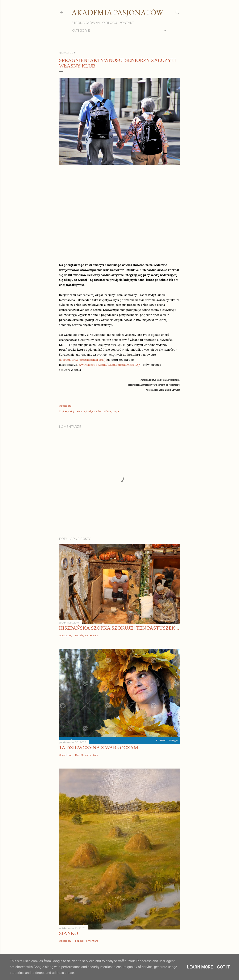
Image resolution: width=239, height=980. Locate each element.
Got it (224, 967)
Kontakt (127, 23)
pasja (116, 411)
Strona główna (86, 23)
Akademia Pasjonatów (117, 12)
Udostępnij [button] (66, 406)
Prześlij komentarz (87, 635)
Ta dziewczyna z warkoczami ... (102, 748)
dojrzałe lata (78, 411)
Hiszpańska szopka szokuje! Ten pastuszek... (119, 628)
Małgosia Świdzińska (99, 411)
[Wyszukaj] (177, 12)
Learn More (200, 967)
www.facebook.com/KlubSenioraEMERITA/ (110, 365)
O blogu (110, 23)
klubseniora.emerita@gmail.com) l (83, 360)
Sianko (69, 933)
